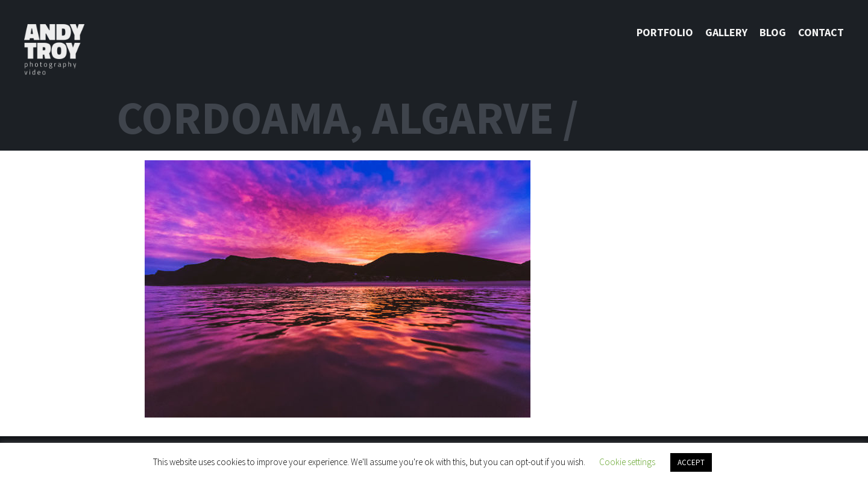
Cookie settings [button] (627, 462)
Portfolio (665, 32)
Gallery (726, 32)
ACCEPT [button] (691, 462)
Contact (821, 32)
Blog (773, 32)
